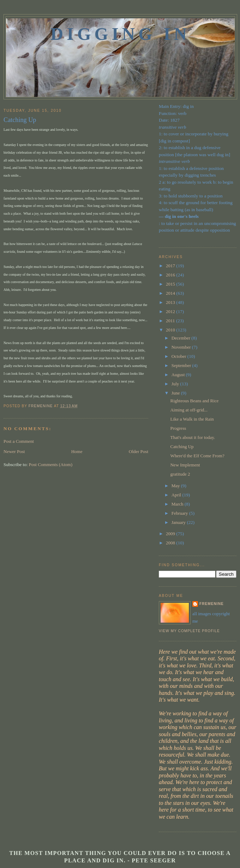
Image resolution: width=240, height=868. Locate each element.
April (177, 495)
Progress (178, 428)
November (182, 347)
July (176, 384)
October (179, 356)
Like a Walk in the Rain (192, 419)
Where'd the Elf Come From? (197, 456)
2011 (171, 321)
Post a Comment (19, 441)
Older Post (139, 451)
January (179, 522)
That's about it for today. (193, 437)
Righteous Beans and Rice (194, 401)
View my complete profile (189, 631)
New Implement (185, 465)
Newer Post (14, 451)
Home (77, 451)
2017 (171, 266)
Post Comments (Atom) (51, 464)
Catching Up (182, 447)
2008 (171, 543)
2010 (171, 330)
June (176, 393)
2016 (171, 275)
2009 (171, 534)
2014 (171, 293)
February (180, 513)
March (178, 504)
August (179, 375)
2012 (171, 311)
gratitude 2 (180, 474)
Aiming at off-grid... (189, 410)
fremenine (212, 604)
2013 (171, 302)
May (176, 486)
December (182, 338)
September (182, 365)
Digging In (120, 34)
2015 (171, 284)
